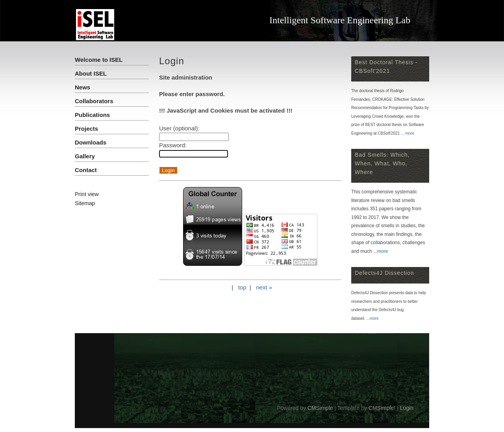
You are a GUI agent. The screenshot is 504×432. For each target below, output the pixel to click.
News (82, 87)
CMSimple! (382, 408)
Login (407, 408)
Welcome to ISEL (99, 60)
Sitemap (85, 203)
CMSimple (320, 408)
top (242, 287)
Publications (92, 115)
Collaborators (94, 101)
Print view (87, 194)
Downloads (91, 142)
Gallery (85, 156)
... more (408, 133)
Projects (86, 129)
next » (264, 287)
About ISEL (91, 73)
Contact (86, 170)
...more (381, 251)
